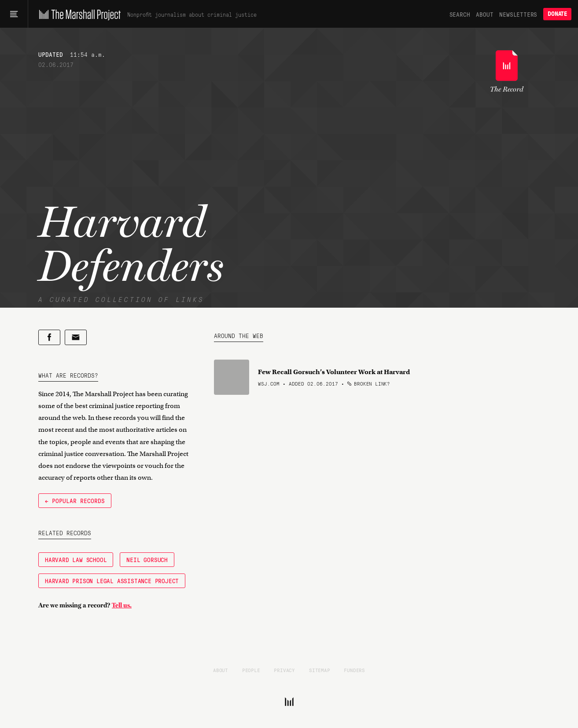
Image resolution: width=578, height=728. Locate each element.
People (251, 670)
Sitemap (320, 670)
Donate (557, 14)
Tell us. (122, 605)
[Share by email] (76, 337)
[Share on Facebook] (49, 337)
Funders (354, 670)
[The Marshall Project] (78, 14)
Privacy (284, 670)
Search (460, 14)
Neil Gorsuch (147, 559)
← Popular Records (75, 500)
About (484, 14)
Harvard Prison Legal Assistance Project (112, 581)
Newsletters (518, 14)
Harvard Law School (76, 559)
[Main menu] (14, 14)
